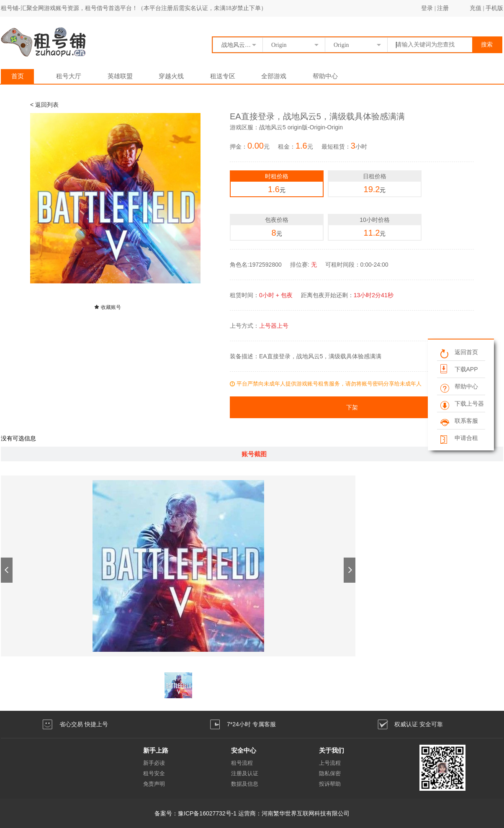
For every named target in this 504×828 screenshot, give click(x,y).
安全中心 (244, 750)
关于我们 (332, 750)
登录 (427, 8)
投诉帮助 (330, 784)
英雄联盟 (120, 76)
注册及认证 (245, 773)
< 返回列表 (44, 105)
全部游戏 (274, 76)
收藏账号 (107, 307)
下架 (352, 407)
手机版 (494, 8)
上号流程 (330, 763)
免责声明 (154, 784)
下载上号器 (462, 404)
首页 (18, 76)
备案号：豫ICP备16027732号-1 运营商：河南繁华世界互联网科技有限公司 (252, 813)
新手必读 (154, 763)
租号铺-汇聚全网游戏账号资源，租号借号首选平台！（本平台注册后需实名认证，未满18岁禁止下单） (134, 8)
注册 (443, 8)
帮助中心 (325, 76)
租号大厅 (69, 76)
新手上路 (156, 750)
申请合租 (459, 438)
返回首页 (459, 353)
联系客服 (459, 421)
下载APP (459, 369)
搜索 (487, 45)
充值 (476, 8)
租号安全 (154, 773)
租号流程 (242, 763)
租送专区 (223, 76)
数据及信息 (245, 784)
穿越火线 (171, 76)
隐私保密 (330, 773)
